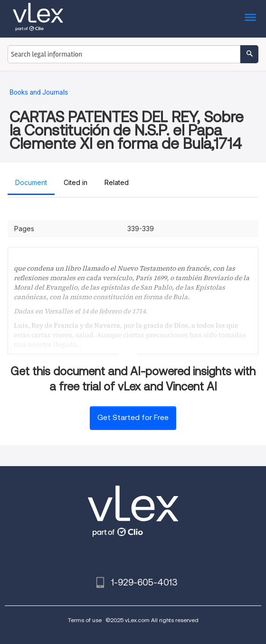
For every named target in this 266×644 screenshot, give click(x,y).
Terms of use (85, 620)
